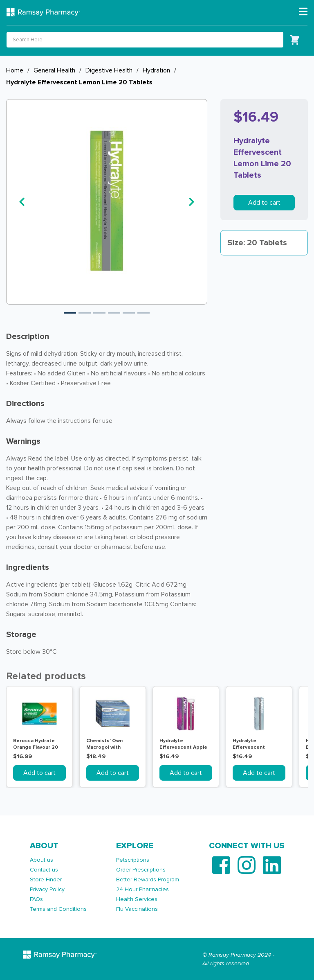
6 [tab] (144, 313)
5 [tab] (129, 313)
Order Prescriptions (141, 870)
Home (15, 70)
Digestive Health (109, 70)
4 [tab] (114, 313)
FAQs (36, 899)
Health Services (137, 899)
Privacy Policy (47, 889)
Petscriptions (133, 860)
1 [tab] (70, 313)
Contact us (44, 870)
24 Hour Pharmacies (142, 889)
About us (41, 860)
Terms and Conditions (58, 909)
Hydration (156, 70)
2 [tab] (85, 313)
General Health (54, 70)
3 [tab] (99, 313)
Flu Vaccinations (137, 909)
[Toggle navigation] (303, 12)
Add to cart (264, 203)
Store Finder (46, 880)
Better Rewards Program (148, 880)
